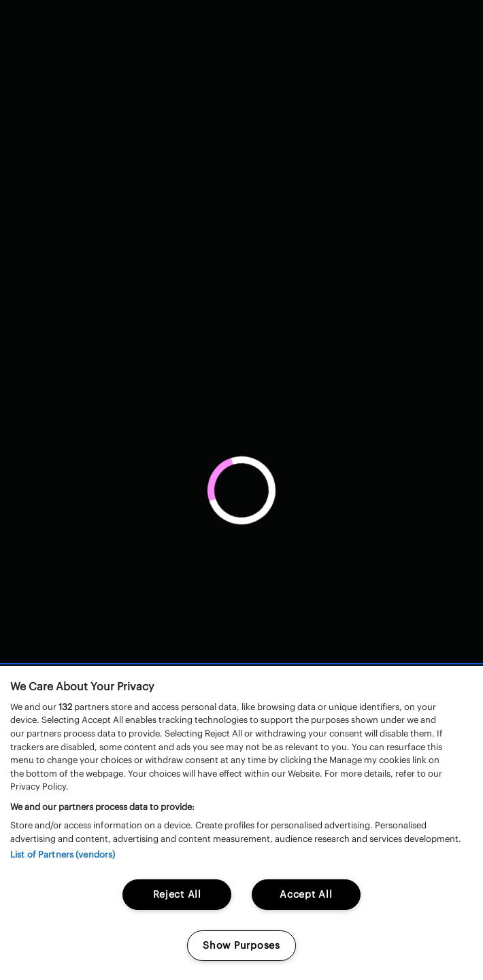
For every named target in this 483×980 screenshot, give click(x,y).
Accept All (306, 894)
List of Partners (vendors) (63, 855)
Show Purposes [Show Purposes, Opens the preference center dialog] (241, 945)
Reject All (177, 894)
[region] (241, 823)
